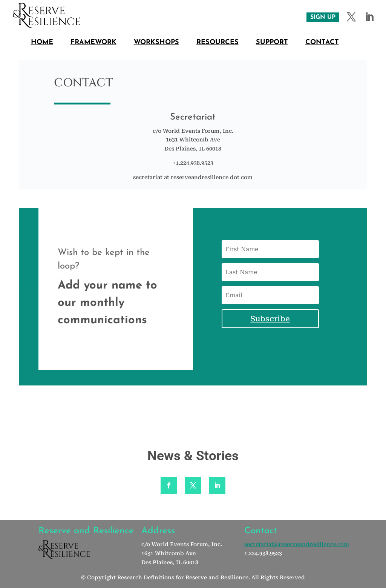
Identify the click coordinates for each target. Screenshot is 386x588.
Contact (322, 43)
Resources (218, 43)
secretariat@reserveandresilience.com (297, 544)
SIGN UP (323, 17)
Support (272, 43)
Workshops (156, 43)
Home (42, 43)
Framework (93, 43)
